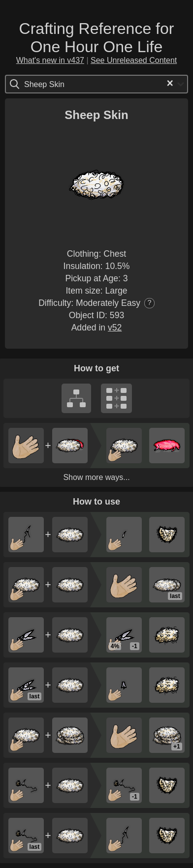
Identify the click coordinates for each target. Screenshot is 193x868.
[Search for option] (66, 84)
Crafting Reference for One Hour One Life (97, 38)
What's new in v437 (50, 60)
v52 (115, 328)
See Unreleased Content (134, 60)
